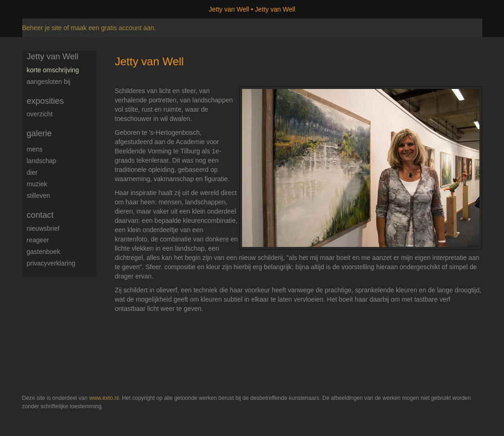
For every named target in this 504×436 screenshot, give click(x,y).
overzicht (40, 114)
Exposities (45, 101)
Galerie (39, 133)
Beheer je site (42, 28)
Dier (32, 172)
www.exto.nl (104, 398)
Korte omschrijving (53, 70)
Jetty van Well (229, 9)
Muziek (37, 184)
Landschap (42, 161)
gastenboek (44, 252)
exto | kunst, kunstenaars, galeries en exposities (48, 9)
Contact (40, 215)
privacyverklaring (51, 263)
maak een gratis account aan (113, 28)
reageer (38, 240)
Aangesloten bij (49, 82)
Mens (35, 149)
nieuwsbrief (43, 228)
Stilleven (39, 196)
